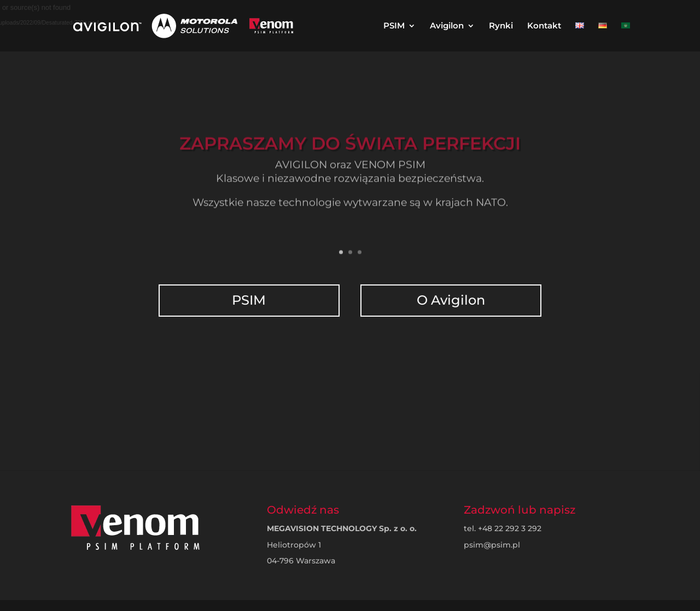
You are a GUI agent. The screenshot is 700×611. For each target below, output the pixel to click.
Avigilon (447, 26)
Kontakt (544, 26)
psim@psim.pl (492, 545)
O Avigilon (450, 293)
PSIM (394, 26)
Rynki (501, 26)
